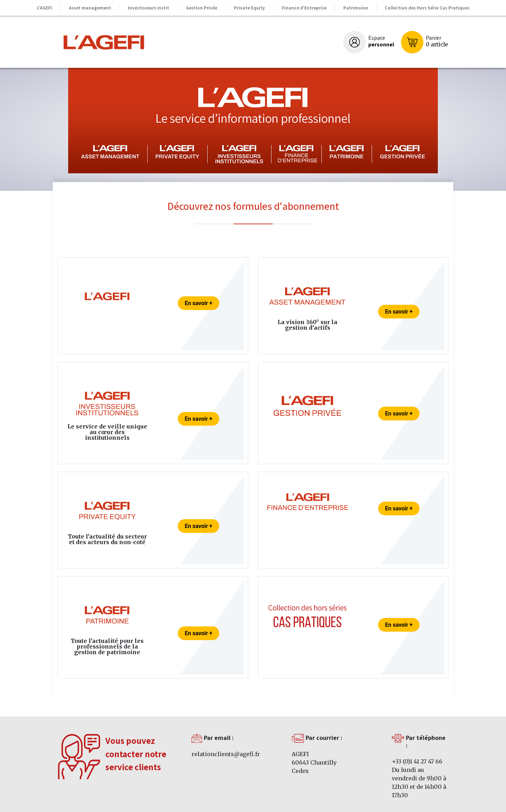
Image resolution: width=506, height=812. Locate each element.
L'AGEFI (44, 8)
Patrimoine (356, 8)
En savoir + (199, 303)
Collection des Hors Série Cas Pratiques (427, 8)
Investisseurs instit (148, 8)
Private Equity (249, 8)
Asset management (90, 8)
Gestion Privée (202, 8)
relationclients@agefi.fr (226, 754)
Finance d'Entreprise (304, 8)
